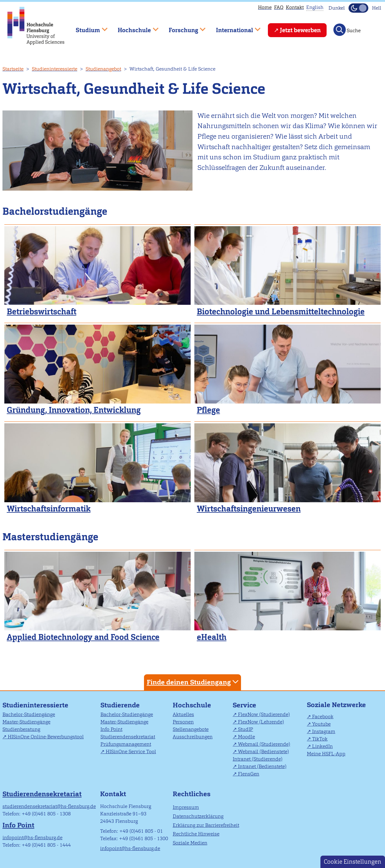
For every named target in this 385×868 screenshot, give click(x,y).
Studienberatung (21, 729)
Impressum (186, 807)
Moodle (246, 737)
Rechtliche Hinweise (196, 834)
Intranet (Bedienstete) (262, 766)
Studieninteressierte (55, 69)
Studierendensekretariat (128, 737)
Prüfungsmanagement (126, 744)
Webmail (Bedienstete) (263, 751)
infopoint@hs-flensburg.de (32, 838)
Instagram (324, 731)
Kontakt (295, 7)
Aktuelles (183, 714)
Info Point (111, 729)
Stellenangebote (191, 729)
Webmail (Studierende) (264, 744)
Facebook (323, 717)
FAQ (279, 7)
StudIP (245, 729)
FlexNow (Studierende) (264, 714)
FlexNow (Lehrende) (261, 722)
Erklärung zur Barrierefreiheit (206, 825)
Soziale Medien (190, 843)
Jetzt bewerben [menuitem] (300, 30)
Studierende (120, 705)
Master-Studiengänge (26, 722)
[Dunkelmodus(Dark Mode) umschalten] (358, 8)
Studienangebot (103, 69)
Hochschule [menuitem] (134, 27)
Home (265, 7)
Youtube (321, 724)
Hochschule (192, 705)
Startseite (13, 69)
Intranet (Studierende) (258, 759)
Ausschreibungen (193, 737)
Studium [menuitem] (87, 27)
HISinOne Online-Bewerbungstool (46, 737)
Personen (183, 722)
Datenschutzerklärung (198, 816)
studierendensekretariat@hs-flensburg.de (49, 806)
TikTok (320, 739)
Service (244, 705)
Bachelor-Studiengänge (29, 714)
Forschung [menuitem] (183, 27)
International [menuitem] (234, 27)
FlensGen (249, 774)
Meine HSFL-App (326, 754)
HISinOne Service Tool (131, 751)
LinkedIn (322, 746)
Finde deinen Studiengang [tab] (193, 682)
